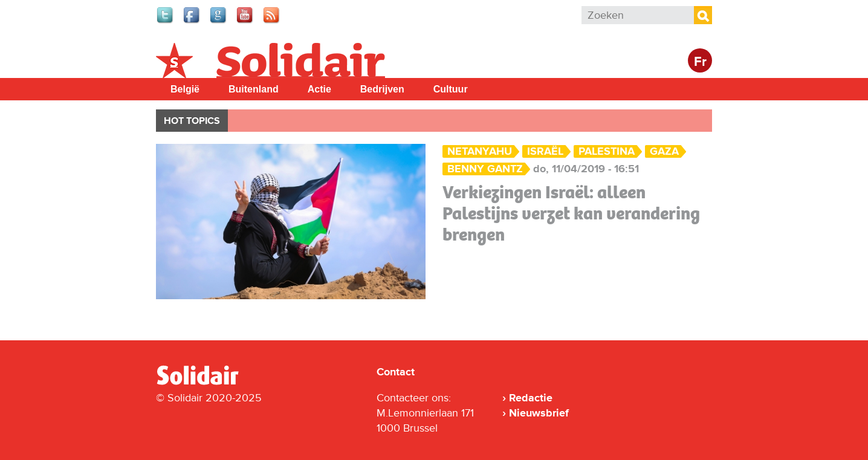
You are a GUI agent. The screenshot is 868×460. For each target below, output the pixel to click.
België (185, 89)
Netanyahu (480, 151)
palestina (607, 151)
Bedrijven (382, 89)
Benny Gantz (485, 169)
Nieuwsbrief (539, 413)
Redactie (531, 398)
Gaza (664, 151)
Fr (700, 62)
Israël (545, 151)
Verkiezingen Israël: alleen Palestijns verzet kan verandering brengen (571, 213)
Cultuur (451, 89)
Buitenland (254, 89)
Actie (319, 89)
